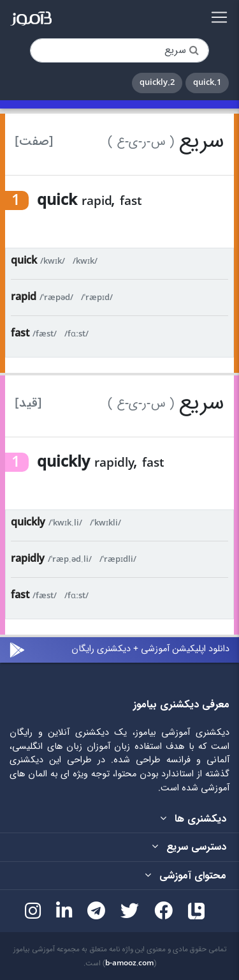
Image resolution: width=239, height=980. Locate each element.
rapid (24, 297)
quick (24, 261)
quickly (28, 523)
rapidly (28, 559)
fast (20, 334)
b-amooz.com (129, 963)
